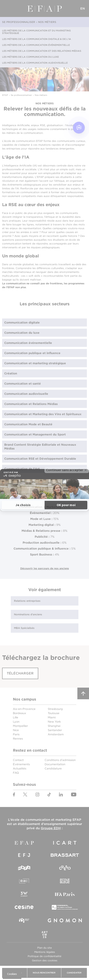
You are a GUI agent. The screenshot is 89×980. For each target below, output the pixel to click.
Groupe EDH (51, 828)
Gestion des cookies (45, 960)
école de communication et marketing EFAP (46, 820)
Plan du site (44, 948)
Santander (55, 730)
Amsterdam (56, 734)
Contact (18, 760)
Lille (16, 717)
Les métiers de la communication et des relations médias (42, 51)
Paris (16, 734)
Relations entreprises (27, 601)
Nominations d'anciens (28, 614)
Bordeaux (19, 713)
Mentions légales (45, 952)
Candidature (53, 769)
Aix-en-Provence (24, 709)
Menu (6, 8)
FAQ (16, 773)
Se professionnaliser (19, 22)
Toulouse (54, 713)
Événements (21, 764)
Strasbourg (55, 709)
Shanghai (54, 726)
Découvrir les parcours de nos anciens (45, 568)
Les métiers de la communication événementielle (36, 45)
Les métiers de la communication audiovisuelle (35, 63)
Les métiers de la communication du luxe (30, 57)
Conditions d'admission (60, 760)
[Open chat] (79, 128)
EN (83, 8)
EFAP (44, 8)
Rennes (18, 739)
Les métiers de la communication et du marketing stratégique (36, 32)
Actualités (20, 769)
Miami (52, 717)
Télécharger (20, 673)
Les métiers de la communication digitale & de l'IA (37, 39)
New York (54, 722)
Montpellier (20, 726)
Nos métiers (47, 22)
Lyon (16, 722)
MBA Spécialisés (24, 628)
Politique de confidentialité (44, 956)
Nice (16, 730)
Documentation (55, 764)
